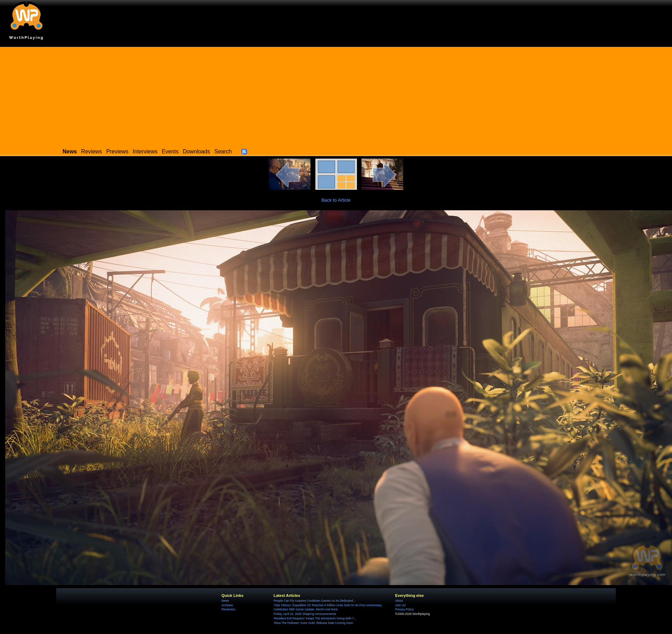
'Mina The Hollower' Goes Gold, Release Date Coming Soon (313, 623)
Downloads (197, 151)
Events (170, 151)
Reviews (92, 151)
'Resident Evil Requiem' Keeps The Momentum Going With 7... (315, 618)
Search (223, 151)
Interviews (145, 151)
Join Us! (401, 605)
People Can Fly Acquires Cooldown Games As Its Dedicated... (315, 601)
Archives (227, 605)
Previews (117, 151)
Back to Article (336, 200)
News (225, 601)
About (399, 601)
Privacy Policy (404, 609)
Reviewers (229, 609)
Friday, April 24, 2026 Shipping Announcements (305, 614)
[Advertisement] (336, 95)
